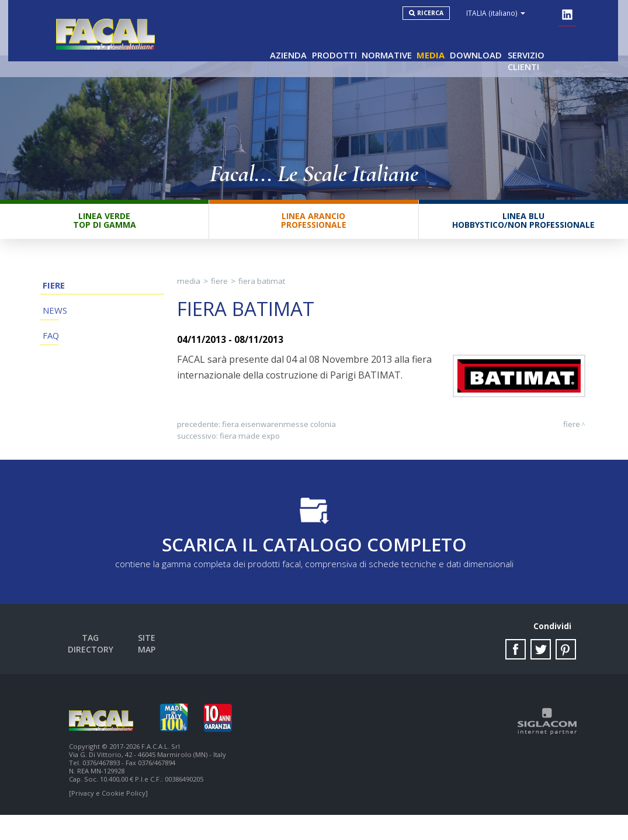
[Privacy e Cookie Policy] (108, 818)
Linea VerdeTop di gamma (105, 238)
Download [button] (468, 41)
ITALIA (510, 13)
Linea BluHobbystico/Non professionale (523, 238)
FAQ (48, 369)
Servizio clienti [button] (539, 41)
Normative (368, 41)
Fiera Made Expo (250, 455)
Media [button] (418, 41)
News (51, 337)
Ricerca (444, 13)
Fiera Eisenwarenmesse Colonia (279, 443)
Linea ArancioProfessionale (314, 238)
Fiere (50, 304)
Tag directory (101, 663)
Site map (164, 663)
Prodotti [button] (310, 41)
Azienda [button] (259, 41)
